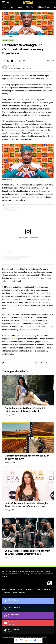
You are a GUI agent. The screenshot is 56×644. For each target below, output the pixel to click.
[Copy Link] (16, 61)
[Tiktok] (28, 630)
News (11, 40)
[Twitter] (28, 608)
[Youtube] (28, 623)
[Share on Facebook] (4, 61)
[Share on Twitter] (8, 61)
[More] (24, 61)
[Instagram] (28, 616)
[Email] (12, 61)
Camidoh (32, 76)
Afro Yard (13, 66)
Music (5, 40)
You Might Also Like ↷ (15, 371)
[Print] (20, 61)
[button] (4, 2)
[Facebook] (28, 601)
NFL (14, 336)
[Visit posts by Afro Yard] (5, 67)
